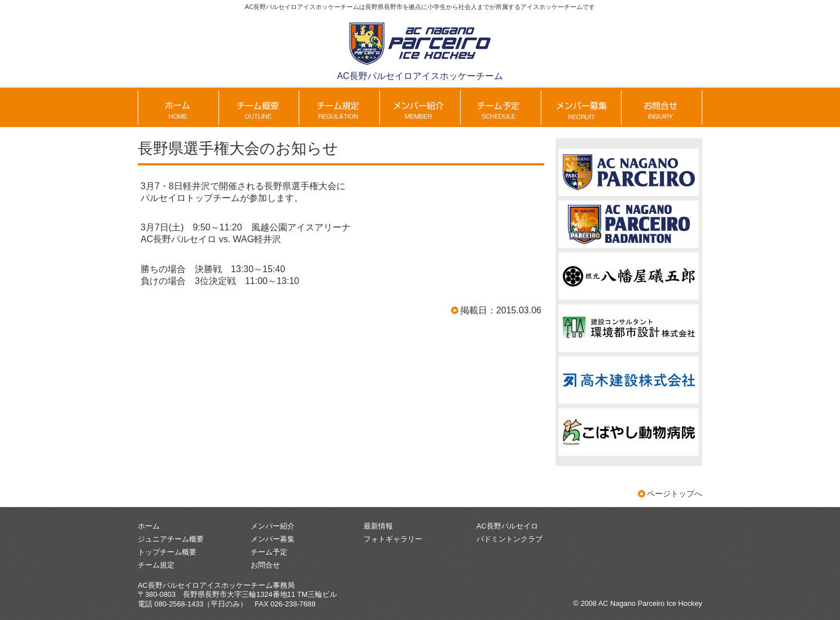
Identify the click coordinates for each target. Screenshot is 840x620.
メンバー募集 (273, 539)
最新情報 (378, 526)
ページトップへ (675, 494)
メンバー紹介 (273, 526)
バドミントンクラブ (509, 539)
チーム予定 (269, 552)
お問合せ (265, 565)
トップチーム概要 (167, 552)
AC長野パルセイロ (507, 526)
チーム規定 (156, 565)
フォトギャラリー (393, 539)
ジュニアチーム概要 (171, 539)
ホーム (149, 526)
